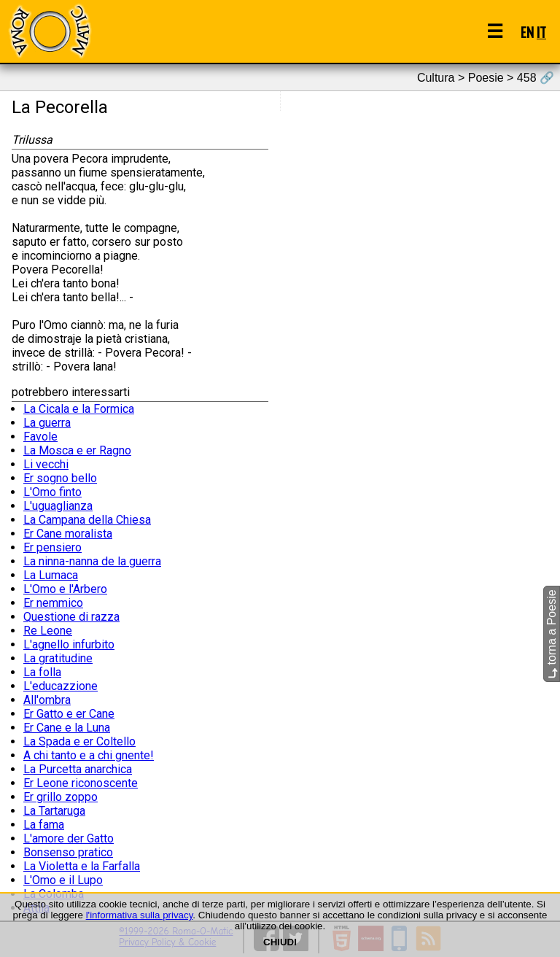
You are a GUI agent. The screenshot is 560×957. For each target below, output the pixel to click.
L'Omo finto (52, 492)
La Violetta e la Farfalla (82, 866)
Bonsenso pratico (68, 852)
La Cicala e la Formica (79, 409)
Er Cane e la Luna (67, 728)
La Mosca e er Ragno (77, 450)
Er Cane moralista (68, 534)
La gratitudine (58, 658)
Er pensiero (52, 547)
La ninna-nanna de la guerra (92, 561)
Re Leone (48, 631)
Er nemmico (53, 603)
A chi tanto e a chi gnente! (89, 755)
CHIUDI (280, 942)
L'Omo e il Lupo (63, 880)
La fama (44, 825)
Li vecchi (46, 464)
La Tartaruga (54, 811)
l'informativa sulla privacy (140, 915)
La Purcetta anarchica (78, 769)
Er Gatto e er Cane (69, 714)
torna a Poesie (552, 635)
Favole (40, 437)
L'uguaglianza (58, 506)
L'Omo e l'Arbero (65, 589)
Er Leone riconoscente (81, 783)
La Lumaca (51, 575)
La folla (42, 672)
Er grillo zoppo (61, 797)
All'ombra (47, 700)
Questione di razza (71, 617)
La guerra (47, 423)
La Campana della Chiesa (87, 520)
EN (527, 32)
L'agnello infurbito (69, 644)
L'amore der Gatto (69, 838)
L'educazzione (61, 686)
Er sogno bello (60, 478)
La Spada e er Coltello (79, 741)
